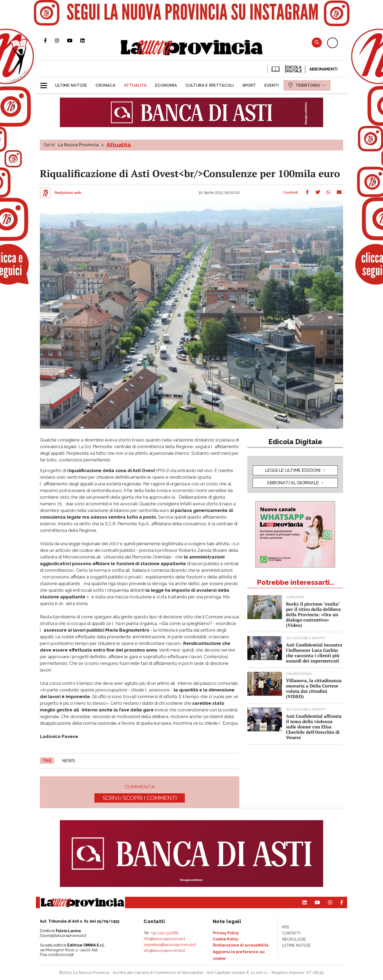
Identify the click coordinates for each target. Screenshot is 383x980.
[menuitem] (71, 85)
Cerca (317, 42)
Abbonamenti (323, 69)
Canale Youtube (74, 40)
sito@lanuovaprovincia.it (164, 950)
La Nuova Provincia (78, 145)
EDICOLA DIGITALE (286, 69)
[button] (46, 83)
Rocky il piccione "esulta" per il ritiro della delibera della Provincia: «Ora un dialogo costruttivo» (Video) (313, 614)
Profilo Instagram (61, 40)
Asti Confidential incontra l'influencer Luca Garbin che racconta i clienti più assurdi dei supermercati (314, 653)
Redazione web (68, 193)
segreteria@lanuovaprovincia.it (170, 945)
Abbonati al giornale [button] (293, 483)
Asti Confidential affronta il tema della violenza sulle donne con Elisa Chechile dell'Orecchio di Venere (314, 727)
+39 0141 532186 (165, 933)
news (68, 761)
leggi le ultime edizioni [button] (293, 470)
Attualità (119, 145)
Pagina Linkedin (86, 40)
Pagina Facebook (49, 40)
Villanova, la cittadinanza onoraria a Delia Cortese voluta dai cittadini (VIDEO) (314, 688)
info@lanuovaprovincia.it (164, 939)
